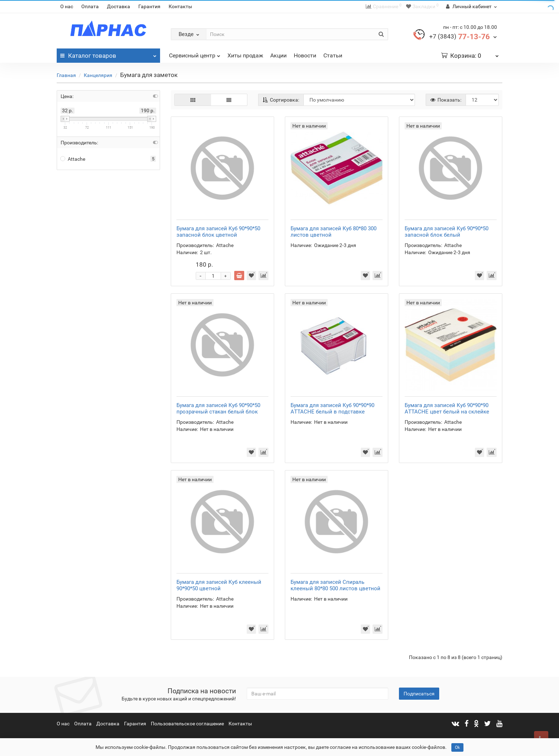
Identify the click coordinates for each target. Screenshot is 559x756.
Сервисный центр (195, 54)
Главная (66, 75)
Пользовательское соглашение (187, 724)
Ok (457, 747)
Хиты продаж (245, 55)
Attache (73, 159)
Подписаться (419, 694)
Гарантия (149, 6)
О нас (67, 6)
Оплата (90, 6)
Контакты (180, 6)
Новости (305, 55)
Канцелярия (98, 75)
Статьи (333, 55)
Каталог (108, 54)
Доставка (119, 6)
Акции (278, 55)
